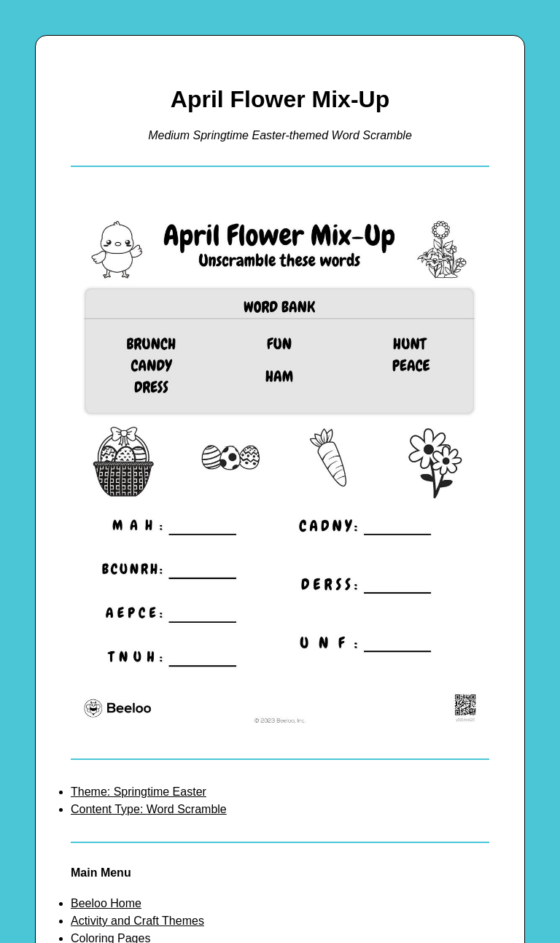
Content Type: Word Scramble (149, 809)
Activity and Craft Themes (137, 921)
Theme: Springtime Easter (139, 792)
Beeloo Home (106, 903)
